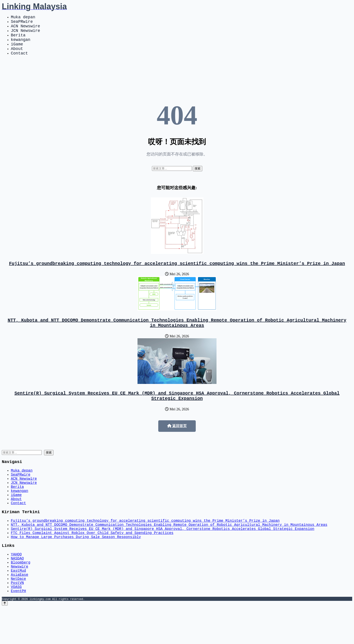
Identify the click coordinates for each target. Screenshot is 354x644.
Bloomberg (21, 592)
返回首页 (177, 438)
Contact (19, 61)
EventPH (18, 627)
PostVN (17, 617)
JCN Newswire (26, 34)
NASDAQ (17, 588)
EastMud (18, 602)
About (17, 56)
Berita (18, 39)
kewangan (21, 45)
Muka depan (23, 18)
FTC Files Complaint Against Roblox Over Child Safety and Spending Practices (92, 559)
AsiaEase (20, 607)
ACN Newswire (26, 28)
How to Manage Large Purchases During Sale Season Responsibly (76, 564)
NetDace (18, 612)
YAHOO (16, 583)
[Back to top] (5, 640)
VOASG (16, 622)
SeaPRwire (22, 23)
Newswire (20, 597)
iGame (17, 50)
